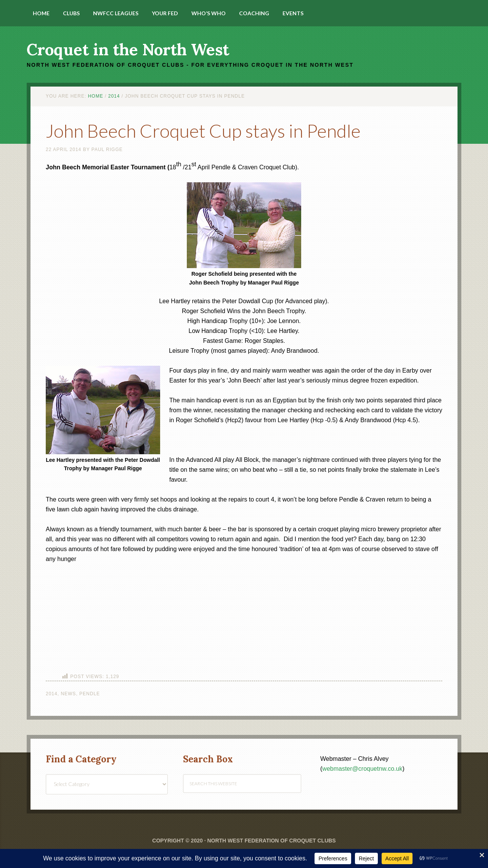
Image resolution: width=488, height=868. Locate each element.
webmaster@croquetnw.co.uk (362, 769)
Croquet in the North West (128, 50)
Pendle (90, 694)
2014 (52, 694)
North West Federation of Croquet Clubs (271, 841)
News (68, 694)
